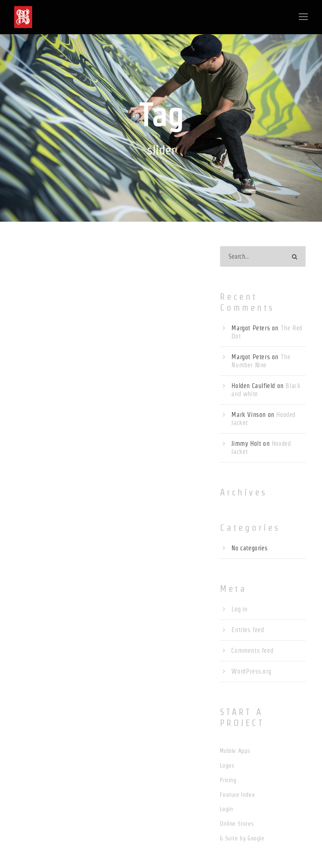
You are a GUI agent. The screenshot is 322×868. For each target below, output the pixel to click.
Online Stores (237, 824)
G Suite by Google (242, 838)
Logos (227, 765)
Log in (239, 609)
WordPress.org (251, 671)
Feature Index (237, 795)
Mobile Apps (235, 751)
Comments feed (252, 651)
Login (226, 809)
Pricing (228, 780)
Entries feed (248, 630)
